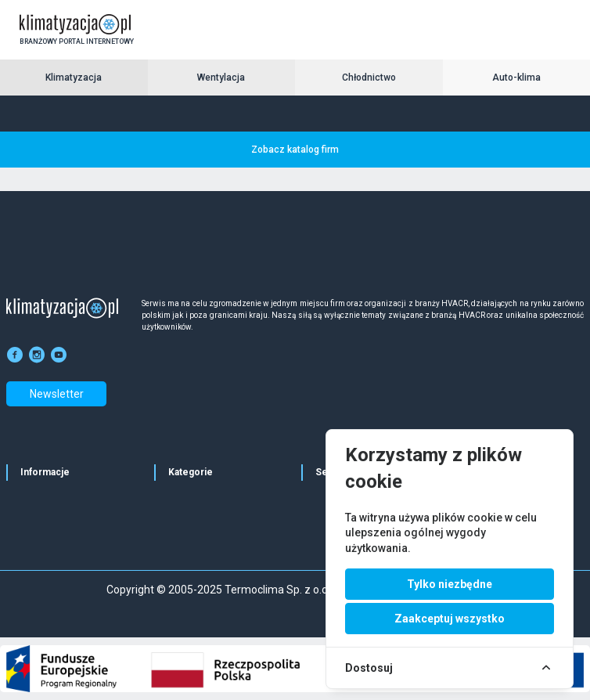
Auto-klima (516, 78)
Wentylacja (221, 78)
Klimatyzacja (74, 78)
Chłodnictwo (369, 78)
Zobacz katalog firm (295, 150)
